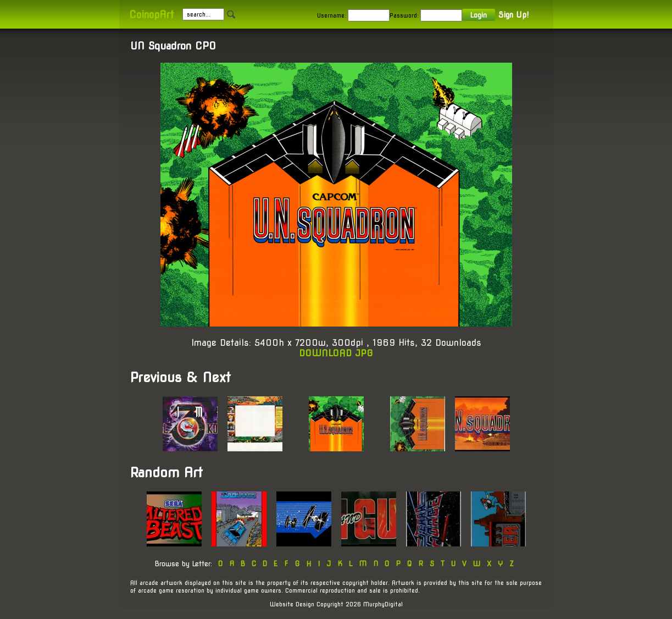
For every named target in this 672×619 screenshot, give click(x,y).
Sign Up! (513, 15)
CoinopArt (151, 15)
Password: (404, 15)
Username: (332, 15)
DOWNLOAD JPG (336, 353)
